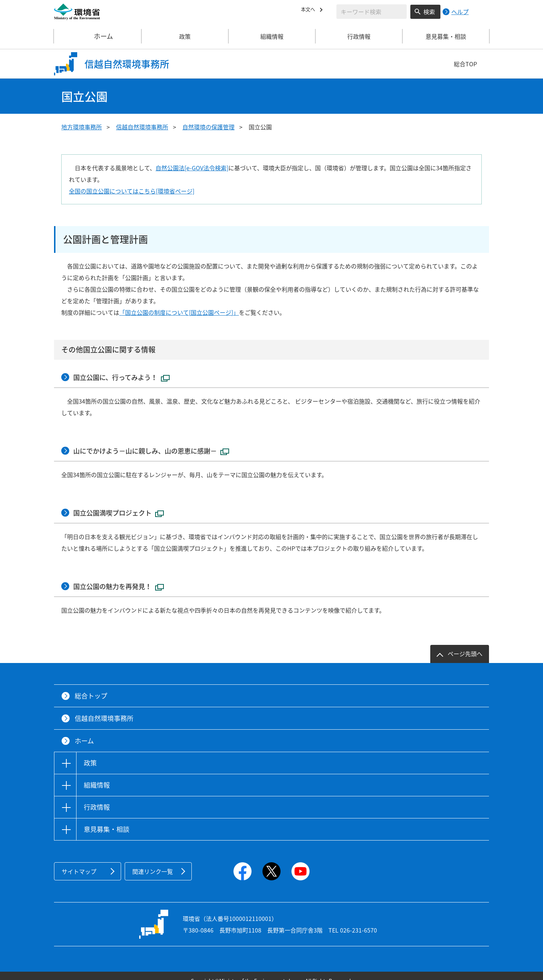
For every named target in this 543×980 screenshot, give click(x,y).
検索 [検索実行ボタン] (429, 12)
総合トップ (91, 686)
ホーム (98, 36)
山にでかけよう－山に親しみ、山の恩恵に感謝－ (161, 447)
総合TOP (465, 64)
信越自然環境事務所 (142, 127)
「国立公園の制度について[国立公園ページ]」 (179, 312)
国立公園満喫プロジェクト (124, 506)
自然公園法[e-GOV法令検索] (192, 168)
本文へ (310, 11)
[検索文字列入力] (372, 12)
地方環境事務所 (82, 127)
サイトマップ (79, 862)
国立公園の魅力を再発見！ (124, 577)
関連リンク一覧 (153, 862)
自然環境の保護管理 (208, 127)
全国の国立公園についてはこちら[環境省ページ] (132, 191)
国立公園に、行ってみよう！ (128, 376)
